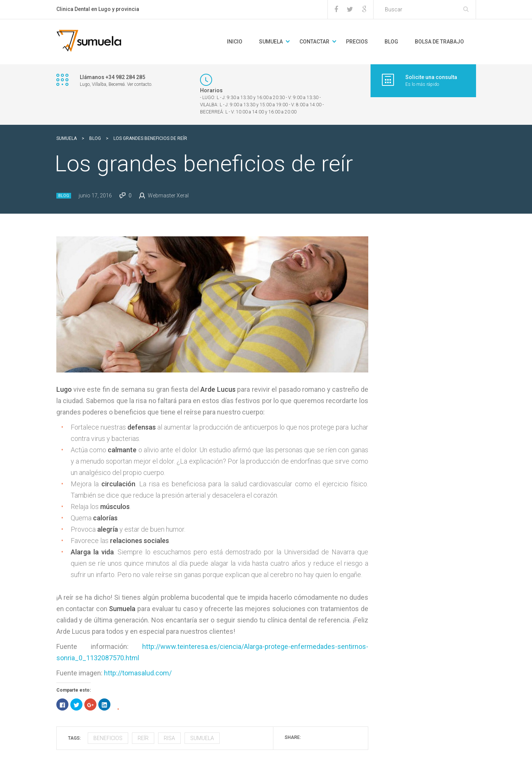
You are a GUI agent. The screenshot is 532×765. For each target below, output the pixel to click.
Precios (357, 42)
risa (169, 738)
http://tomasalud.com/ (138, 673)
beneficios (108, 738)
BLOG (391, 42)
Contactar (314, 42)
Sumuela (271, 42)
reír (143, 738)
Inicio (235, 42)
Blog (64, 196)
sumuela (202, 738)
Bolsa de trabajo (439, 42)
